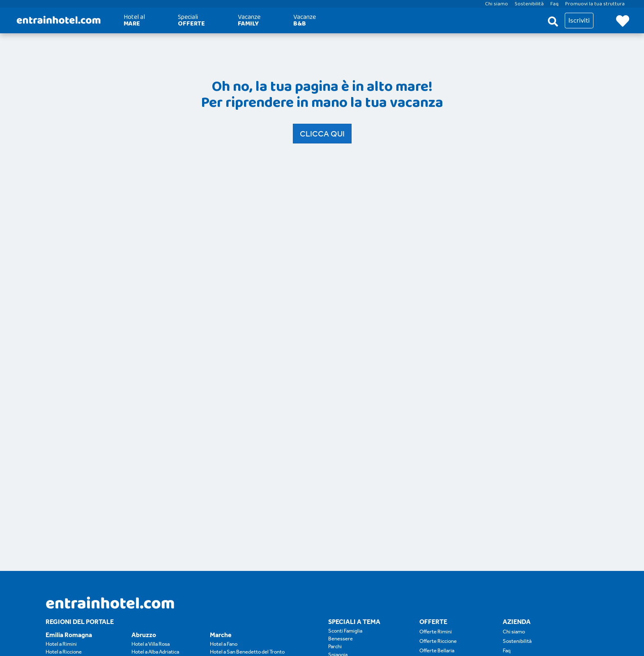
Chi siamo (514, 632)
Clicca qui (322, 134)
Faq (507, 650)
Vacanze (249, 20)
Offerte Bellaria (437, 650)
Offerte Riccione (438, 641)
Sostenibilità (517, 641)
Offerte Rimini (436, 632)
